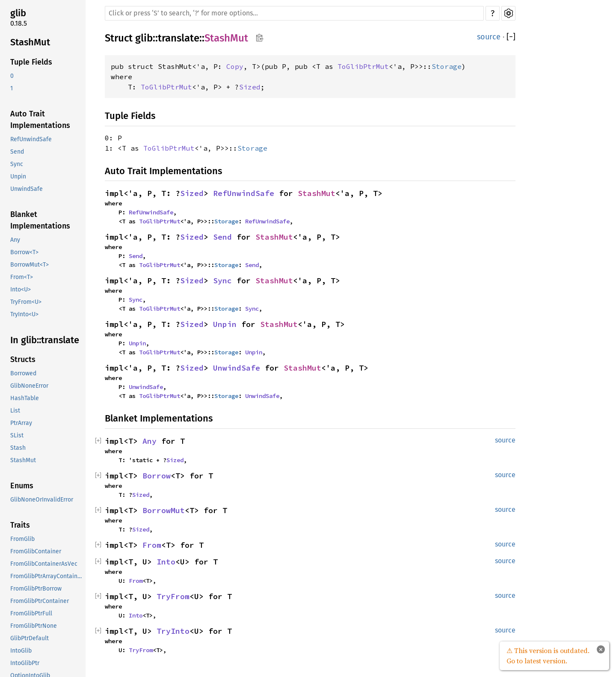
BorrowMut (164, 510)
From (152, 545)
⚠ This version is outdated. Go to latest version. (548, 656)
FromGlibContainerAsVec (44, 564)
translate (179, 38)
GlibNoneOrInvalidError (42, 500)
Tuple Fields (31, 62)
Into (166, 562)
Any (15, 240)
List (15, 411)
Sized (250, 87)
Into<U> (21, 290)
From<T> (22, 277)
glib (18, 13)
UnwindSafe (27, 189)
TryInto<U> (24, 314)
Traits (20, 525)
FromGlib (22, 539)
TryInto (173, 631)
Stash (18, 448)
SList (17, 435)
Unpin (18, 177)
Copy (235, 66)
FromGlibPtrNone (34, 626)
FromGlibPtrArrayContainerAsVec (47, 576)
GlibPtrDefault (30, 638)
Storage (447, 66)
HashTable (25, 398)
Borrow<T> (24, 252)
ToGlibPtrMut (363, 66)
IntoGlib (21, 651)
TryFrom (173, 596)
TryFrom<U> (26, 302)
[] (511, 37)
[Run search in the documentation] (294, 13)
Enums (22, 486)
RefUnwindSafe (31, 139)
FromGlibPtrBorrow (36, 589)
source (489, 37)
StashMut (30, 42)
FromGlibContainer (36, 551)
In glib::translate (45, 340)
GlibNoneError (29, 386)
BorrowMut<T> (30, 265)
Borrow (157, 476)
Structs (23, 359)
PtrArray (21, 423)
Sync (17, 164)
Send (17, 152)
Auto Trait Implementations (40, 120)
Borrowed (23, 373)
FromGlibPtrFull (31, 613)
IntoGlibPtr (25, 663)
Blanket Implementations (40, 220)
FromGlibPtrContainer (40, 601)
